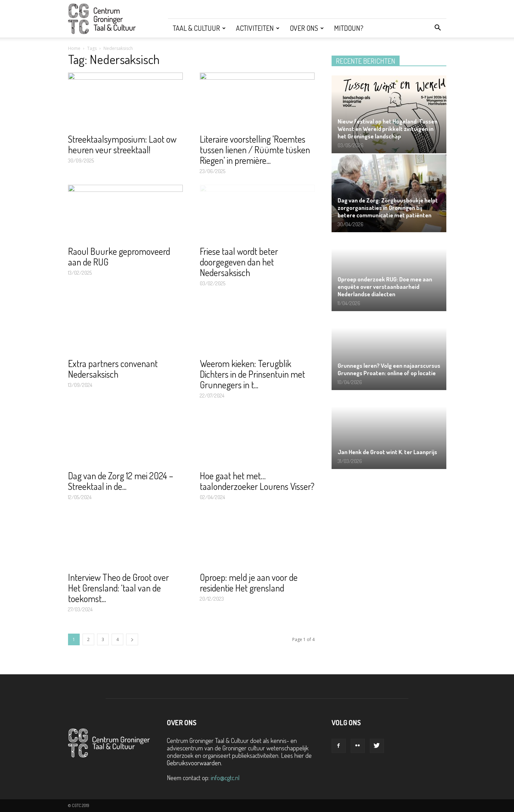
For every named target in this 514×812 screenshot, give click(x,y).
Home (74, 48)
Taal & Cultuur (199, 28)
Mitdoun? (349, 28)
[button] (438, 28)
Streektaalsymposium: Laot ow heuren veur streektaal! (122, 144)
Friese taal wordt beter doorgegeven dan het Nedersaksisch (239, 262)
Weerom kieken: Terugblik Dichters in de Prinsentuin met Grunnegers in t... (252, 374)
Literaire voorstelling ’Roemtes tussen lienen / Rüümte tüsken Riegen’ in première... (255, 150)
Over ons (307, 28)
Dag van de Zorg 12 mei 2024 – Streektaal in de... (121, 481)
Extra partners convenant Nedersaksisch (113, 369)
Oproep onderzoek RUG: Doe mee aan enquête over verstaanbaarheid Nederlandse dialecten (385, 287)
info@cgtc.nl (225, 778)
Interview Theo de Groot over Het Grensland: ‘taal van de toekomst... (118, 588)
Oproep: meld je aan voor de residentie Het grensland (249, 582)
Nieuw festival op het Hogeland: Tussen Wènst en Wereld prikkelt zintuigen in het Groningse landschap (388, 129)
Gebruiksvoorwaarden (194, 763)
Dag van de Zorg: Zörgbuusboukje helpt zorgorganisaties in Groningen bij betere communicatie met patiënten (388, 208)
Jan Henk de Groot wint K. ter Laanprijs (387, 452)
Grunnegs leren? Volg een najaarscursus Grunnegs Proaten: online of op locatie (389, 369)
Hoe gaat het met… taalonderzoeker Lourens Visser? (257, 481)
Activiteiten (258, 28)
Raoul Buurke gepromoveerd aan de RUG (119, 256)
